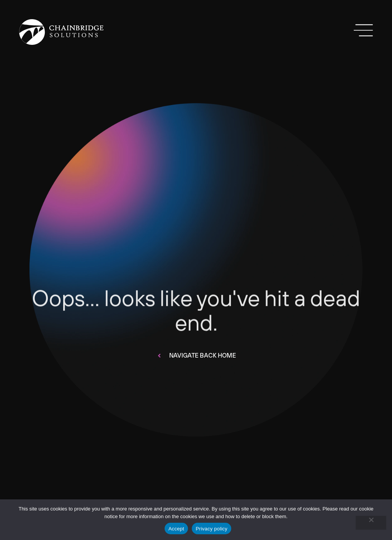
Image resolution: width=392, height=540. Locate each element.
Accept (176, 529)
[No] (371, 523)
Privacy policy (212, 529)
